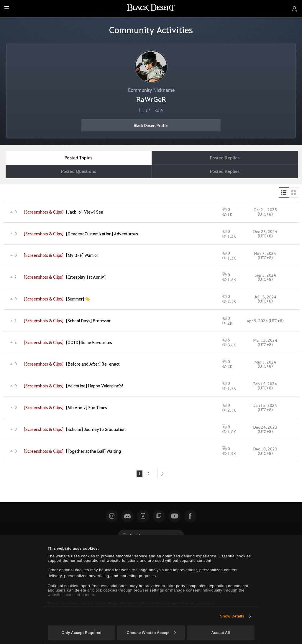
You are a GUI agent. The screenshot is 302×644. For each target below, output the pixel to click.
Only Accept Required (81, 633)
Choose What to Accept (151, 633)
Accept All (220, 633)
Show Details (232, 616)
